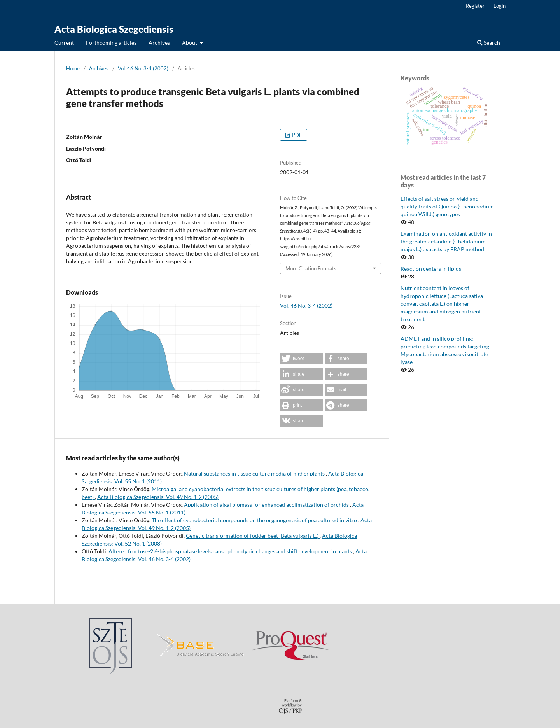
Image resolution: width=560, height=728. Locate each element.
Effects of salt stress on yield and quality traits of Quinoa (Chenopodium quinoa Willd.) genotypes (447, 206)
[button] (301, 359)
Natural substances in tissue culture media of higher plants (255, 473)
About (190, 43)
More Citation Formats (311, 268)
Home (73, 68)
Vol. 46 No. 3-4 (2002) (143, 68)
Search (489, 43)
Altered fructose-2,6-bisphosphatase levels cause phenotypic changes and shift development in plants (231, 551)
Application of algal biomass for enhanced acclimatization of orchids (267, 505)
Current (64, 43)
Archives (159, 43)
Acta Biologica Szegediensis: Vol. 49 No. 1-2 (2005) (158, 497)
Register (475, 6)
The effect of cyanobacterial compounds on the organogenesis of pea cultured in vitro (255, 520)
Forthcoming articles (111, 43)
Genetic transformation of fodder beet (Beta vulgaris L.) (253, 536)
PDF (296, 135)
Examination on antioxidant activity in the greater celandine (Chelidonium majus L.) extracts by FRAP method (446, 241)
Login (500, 6)
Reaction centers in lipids (431, 269)
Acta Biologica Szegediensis (114, 29)
